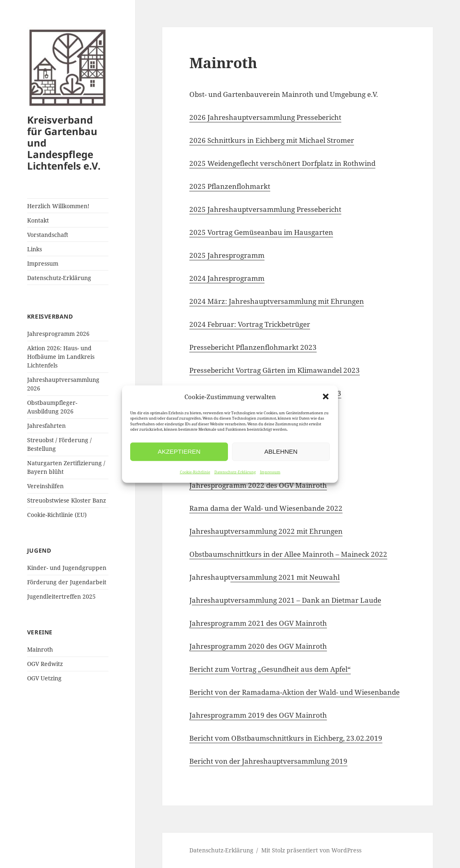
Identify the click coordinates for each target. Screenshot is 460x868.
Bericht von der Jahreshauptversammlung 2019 (268, 761)
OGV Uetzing (44, 678)
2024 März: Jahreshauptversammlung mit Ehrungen (277, 301)
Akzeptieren (179, 451)
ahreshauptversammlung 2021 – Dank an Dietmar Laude (286, 600)
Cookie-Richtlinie (195, 472)
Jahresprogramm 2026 (58, 334)
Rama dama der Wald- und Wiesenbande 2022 (266, 508)
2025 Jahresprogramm (227, 255)
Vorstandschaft (48, 235)
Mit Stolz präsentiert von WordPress (311, 850)
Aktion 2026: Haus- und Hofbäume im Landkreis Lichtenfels (61, 357)
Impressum (270, 472)
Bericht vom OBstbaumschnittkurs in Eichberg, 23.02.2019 (286, 738)
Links (34, 249)
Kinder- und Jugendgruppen (67, 568)
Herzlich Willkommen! (58, 206)
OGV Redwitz (45, 664)
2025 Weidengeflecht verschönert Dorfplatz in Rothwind (282, 163)
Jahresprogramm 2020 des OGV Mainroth (258, 646)
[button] (326, 397)
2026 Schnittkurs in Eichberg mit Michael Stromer (272, 140)
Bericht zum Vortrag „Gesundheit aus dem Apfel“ (270, 669)
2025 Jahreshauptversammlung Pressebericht (265, 209)
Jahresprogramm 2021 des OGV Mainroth (258, 623)
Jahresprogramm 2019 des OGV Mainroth (258, 715)
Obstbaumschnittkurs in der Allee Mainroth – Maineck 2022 (288, 554)
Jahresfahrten (46, 426)
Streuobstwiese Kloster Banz (67, 500)
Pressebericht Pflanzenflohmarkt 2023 (253, 347)
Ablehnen (281, 451)
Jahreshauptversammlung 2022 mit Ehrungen (266, 531)
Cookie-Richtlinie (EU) (57, 515)
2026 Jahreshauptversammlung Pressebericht (265, 117)
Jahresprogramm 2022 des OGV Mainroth (258, 485)
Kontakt (38, 220)
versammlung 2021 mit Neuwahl (285, 577)
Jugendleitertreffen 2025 (61, 596)
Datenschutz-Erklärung (235, 472)
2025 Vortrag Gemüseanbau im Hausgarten (261, 232)
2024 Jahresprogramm (227, 278)
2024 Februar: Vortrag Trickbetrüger (250, 324)
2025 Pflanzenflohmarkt (230, 186)
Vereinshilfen (45, 486)
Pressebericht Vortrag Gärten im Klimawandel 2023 (275, 370)
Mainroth (40, 649)
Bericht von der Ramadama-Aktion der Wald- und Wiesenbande (294, 692)
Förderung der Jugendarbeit (67, 582)
